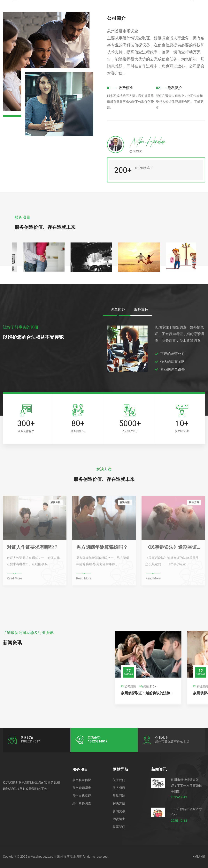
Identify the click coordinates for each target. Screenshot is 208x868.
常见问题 (119, 796)
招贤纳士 (119, 819)
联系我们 (119, 827)
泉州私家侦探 (82, 780)
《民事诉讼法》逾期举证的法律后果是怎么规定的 (173, 549)
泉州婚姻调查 (82, 788)
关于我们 (119, 780)
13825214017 (98, 741)
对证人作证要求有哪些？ (33, 549)
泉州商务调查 (82, 803)
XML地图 (199, 857)
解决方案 (119, 803)
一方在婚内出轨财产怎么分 (186, 812)
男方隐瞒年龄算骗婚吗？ (102, 549)
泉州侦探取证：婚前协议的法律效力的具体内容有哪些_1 (178, 693)
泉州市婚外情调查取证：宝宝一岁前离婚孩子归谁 (186, 786)
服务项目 (119, 788)
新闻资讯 (119, 811)
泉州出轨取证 (82, 796)
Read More (14, 580)
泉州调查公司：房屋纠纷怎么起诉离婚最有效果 (106, 693)
